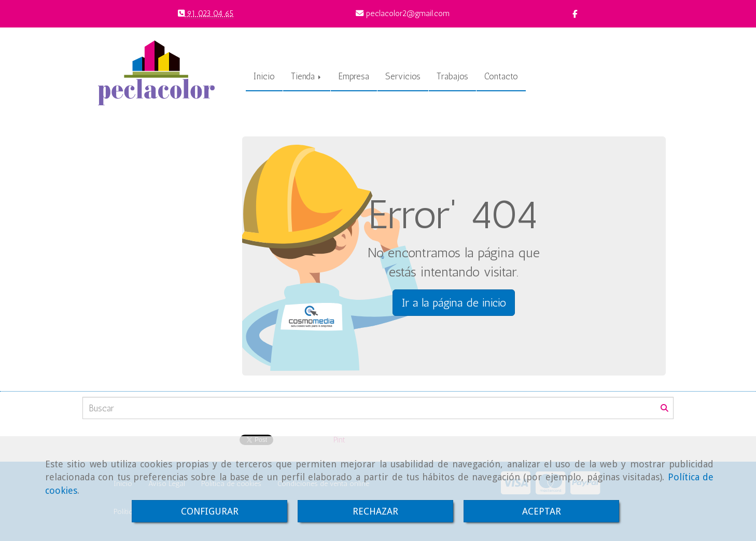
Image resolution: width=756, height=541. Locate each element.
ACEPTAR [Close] (542, 511)
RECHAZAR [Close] (375, 511)
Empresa (354, 76)
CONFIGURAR (210, 511)
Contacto (501, 76)
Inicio (264, 76)
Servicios (403, 76)
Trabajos (452, 76)
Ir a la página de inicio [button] (454, 303)
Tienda (307, 76)
